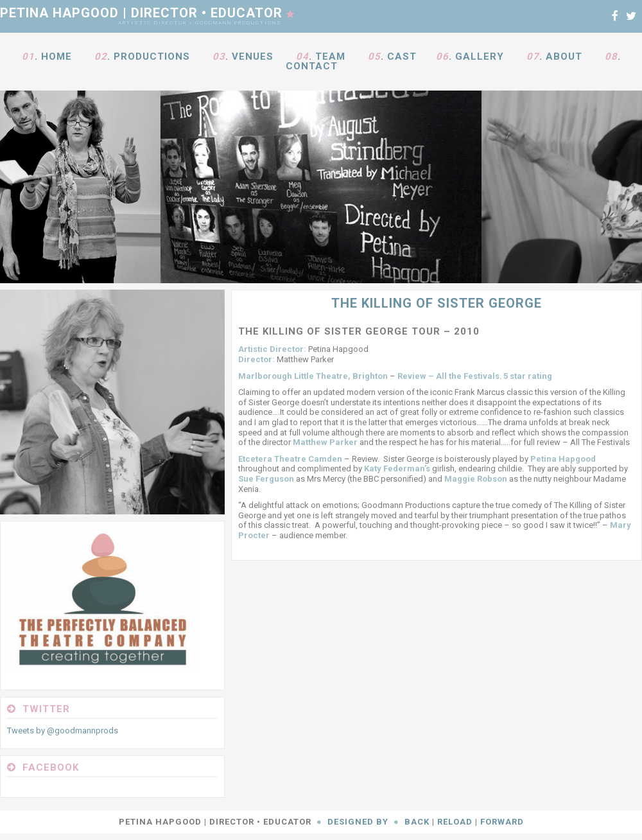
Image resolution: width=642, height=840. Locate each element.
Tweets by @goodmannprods (63, 731)
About (564, 57)
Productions (152, 57)
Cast (402, 57)
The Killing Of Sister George (437, 303)
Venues (253, 57)
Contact (312, 66)
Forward (502, 822)
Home (56, 57)
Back (417, 822)
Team (330, 57)
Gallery (480, 57)
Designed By (358, 822)
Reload (455, 822)
